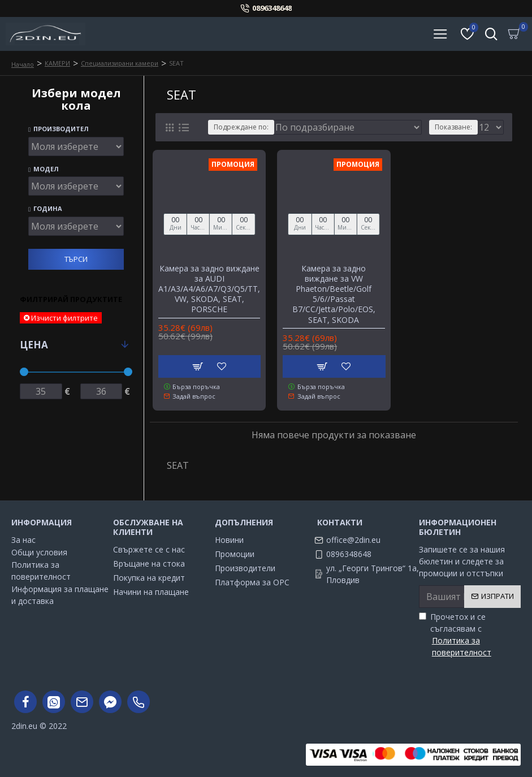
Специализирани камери (120, 63)
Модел (44, 169)
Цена (34, 345)
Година (45, 209)
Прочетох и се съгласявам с (470, 635)
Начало (23, 64)
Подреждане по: (241, 127)
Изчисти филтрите (64, 318)
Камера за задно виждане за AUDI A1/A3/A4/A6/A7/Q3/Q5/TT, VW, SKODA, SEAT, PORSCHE (209, 289)
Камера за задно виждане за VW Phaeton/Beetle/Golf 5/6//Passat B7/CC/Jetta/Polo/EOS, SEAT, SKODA (334, 294)
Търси (76, 259)
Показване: (453, 127)
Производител (59, 129)
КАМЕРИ (57, 63)
